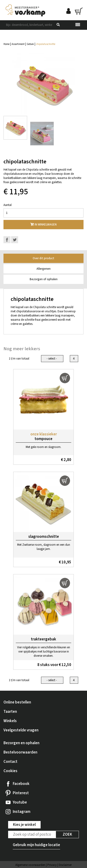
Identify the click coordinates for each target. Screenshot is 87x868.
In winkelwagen (43, 225)
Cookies (10, 771)
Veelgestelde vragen (21, 730)
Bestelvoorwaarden (20, 752)
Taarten (10, 712)
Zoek (67, 834)
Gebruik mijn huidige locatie (36, 845)
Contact (10, 762)
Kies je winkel (24, 825)
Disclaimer (65, 865)
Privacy (52, 865)
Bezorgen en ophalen (21, 743)
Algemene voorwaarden (30, 865)
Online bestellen (17, 702)
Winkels (10, 721)
